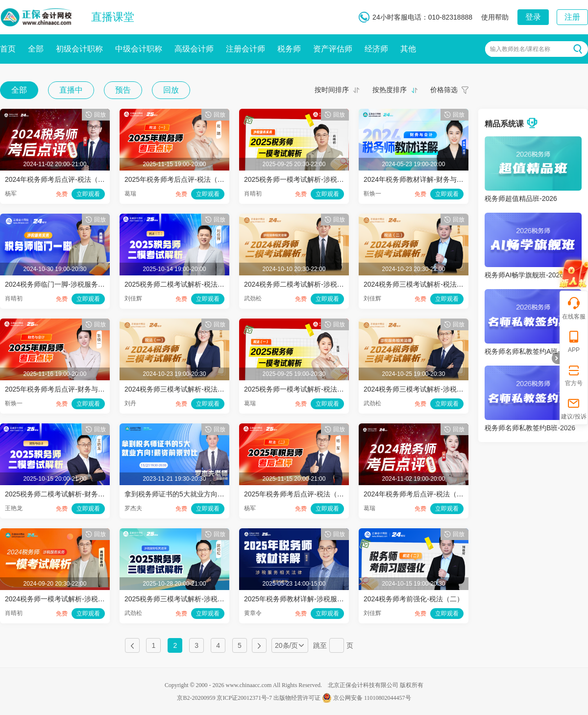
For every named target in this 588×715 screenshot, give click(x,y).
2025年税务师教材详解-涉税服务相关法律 (308, 599)
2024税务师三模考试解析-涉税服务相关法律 (431, 389)
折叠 (556, 358)
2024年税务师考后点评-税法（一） (417, 494)
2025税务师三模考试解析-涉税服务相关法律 (192, 599)
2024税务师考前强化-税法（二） (414, 599)
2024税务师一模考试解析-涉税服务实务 (65, 599)
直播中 (71, 90)
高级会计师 (194, 49)
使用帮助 (495, 17)
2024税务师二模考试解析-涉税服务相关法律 (311, 284)
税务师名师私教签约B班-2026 (530, 428)
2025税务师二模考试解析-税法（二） (181, 284)
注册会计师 (245, 49)
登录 (533, 17)
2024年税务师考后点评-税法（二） (58, 179)
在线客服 (574, 308)
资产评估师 (333, 49)
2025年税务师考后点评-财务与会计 (58, 389)
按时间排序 (332, 90)
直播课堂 (113, 17)
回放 (171, 90)
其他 (408, 49)
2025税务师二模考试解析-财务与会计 (62, 494)
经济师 (376, 49)
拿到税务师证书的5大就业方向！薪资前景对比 (195, 494)
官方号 (574, 375)
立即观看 (88, 194)
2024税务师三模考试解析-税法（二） (420, 284)
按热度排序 (390, 90)
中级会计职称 (139, 49)
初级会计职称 (79, 49)
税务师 (289, 49)
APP (574, 341)
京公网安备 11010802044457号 (367, 698)
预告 (123, 90)
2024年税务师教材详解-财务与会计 (417, 179)
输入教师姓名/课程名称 (520, 49)
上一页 (132, 645)
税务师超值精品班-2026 (521, 198)
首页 (8, 49)
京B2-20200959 (196, 698)
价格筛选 (444, 90)
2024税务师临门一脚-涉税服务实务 (58, 284)
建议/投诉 (574, 408)
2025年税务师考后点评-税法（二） (297, 494)
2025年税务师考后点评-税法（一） (178, 179)
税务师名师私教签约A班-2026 (530, 351)
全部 (36, 49)
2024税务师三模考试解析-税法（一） (181, 389)
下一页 (259, 645)
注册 (572, 17)
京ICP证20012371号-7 (244, 698)
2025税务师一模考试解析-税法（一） (301, 389)
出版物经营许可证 (297, 698)
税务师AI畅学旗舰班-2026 (524, 275)
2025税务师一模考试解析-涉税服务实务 (304, 179)
